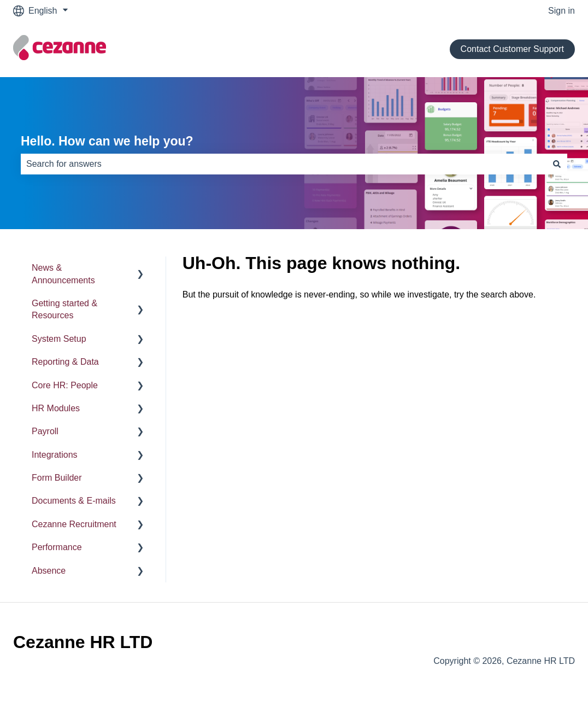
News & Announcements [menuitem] (63, 274)
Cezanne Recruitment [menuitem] (74, 524)
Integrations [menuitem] (55, 455)
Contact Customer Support (512, 49)
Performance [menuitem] (57, 547)
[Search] (557, 164)
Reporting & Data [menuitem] (65, 362)
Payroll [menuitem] (45, 431)
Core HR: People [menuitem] (65, 385)
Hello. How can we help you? (107, 141)
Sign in (561, 11)
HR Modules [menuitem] (56, 408)
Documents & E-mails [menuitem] (74, 501)
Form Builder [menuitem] (57, 478)
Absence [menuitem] (49, 571)
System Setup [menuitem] (59, 339)
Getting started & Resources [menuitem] (64, 309)
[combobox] (284, 164)
